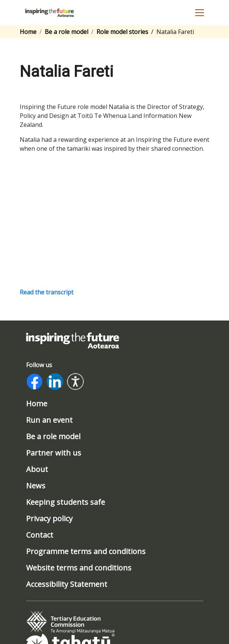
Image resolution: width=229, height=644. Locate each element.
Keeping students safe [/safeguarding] (66, 502)
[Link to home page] (73, 340)
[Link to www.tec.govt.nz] (70, 622)
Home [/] (37, 404)
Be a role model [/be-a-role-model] (53, 437)
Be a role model (66, 32)
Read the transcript (47, 292)
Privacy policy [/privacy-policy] (49, 519)
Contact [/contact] (40, 535)
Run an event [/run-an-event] (49, 420)
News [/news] (36, 486)
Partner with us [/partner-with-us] (54, 453)
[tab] (70, 622)
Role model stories (122, 32)
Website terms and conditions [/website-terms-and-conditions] (79, 568)
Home (28, 32)
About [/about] (37, 469)
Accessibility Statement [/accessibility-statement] (67, 584)
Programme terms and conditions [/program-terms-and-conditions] (86, 551)
